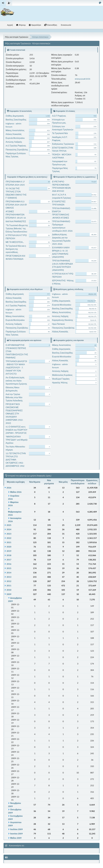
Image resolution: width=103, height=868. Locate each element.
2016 (9, 564)
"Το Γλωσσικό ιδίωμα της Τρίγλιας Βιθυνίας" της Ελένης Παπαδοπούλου (17, 228)
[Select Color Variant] (100, 3)
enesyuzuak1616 (83, 79)
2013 (9, 577)
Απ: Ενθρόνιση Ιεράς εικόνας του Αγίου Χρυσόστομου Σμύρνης (16, 381)
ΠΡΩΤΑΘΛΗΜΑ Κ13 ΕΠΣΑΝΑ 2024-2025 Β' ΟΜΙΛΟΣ (16, 205)
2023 (9, 534)
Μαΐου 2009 (16, 838)
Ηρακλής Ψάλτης (60, 383)
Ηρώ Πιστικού (58, 324)
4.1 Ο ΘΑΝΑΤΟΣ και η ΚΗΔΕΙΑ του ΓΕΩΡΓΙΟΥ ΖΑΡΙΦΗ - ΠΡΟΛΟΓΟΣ (16, 430)
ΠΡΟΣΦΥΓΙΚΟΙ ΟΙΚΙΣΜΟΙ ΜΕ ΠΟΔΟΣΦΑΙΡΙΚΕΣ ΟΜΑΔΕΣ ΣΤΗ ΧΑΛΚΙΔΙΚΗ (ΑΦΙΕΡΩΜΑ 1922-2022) (14, 414)
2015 (9, 568)
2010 (9, 590)
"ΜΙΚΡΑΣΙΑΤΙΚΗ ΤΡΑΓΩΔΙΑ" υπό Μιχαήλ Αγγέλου (17, 440)
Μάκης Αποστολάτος (15, 130)
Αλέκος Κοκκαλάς (14, 134)
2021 (9, 542)
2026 (9, 488)
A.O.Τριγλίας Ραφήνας (16, 146)
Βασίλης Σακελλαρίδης (16, 120)
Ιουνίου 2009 (16, 834)
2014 (9, 572)
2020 (9, 547)
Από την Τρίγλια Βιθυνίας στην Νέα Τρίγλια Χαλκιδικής (14, 397)
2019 (9, 551)
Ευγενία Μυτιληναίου (15, 138)
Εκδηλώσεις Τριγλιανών (63, 144)
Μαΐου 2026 (16, 492)
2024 (9, 529)
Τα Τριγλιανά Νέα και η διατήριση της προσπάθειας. (16, 249)
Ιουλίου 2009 (16, 829)
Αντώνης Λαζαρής (14, 142)
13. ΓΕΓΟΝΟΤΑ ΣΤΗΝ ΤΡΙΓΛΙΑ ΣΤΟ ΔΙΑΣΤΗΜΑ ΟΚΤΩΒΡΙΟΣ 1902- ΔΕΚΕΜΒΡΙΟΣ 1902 (16, 460)
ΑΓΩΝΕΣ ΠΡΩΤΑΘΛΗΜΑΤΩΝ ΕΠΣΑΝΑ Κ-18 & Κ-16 (16, 215)
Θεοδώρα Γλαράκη (61, 379)
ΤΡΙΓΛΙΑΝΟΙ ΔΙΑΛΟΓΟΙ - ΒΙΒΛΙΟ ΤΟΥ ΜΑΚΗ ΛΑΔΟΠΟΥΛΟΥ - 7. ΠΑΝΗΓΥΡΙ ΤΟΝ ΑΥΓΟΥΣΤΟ (16, 367)
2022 (9, 538)
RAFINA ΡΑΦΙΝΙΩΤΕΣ (16, 221)
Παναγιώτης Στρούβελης (17, 149)
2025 (9, 525)
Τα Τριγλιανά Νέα (60, 133)
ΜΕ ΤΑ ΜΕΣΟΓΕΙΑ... (15, 242)
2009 (9, 594)
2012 (9, 581)
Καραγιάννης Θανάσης (63, 320)
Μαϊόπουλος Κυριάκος (62, 375)
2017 (9, 560)
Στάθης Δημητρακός (15, 116)
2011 (9, 585)
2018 (9, 555)
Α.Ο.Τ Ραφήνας (59, 116)
